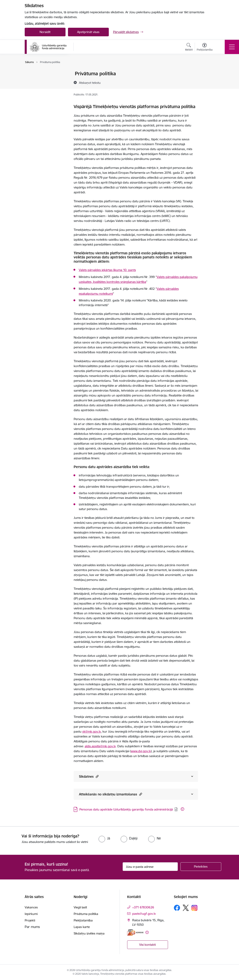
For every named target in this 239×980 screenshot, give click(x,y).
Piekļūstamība (38, 88)
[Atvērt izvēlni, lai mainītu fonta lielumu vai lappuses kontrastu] (205, 48)
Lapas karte (37, 95)
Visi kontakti (147, 945)
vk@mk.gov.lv (92, 731)
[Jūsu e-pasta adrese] (150, 867)
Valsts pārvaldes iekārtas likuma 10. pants (107, 270)
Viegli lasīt (36, 74)
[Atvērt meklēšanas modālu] (189, 48)
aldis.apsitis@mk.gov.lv (100, 746)
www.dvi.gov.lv (141, 751)
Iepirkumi (31, 914)
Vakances (31, 907)
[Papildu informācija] (182, 809)
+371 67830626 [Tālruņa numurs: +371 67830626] (143, 907)
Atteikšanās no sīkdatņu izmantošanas (111, 794)
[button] (97, 776)
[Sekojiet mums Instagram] (195, 908)
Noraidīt (45, 32)
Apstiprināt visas (88, 32)
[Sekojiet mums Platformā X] (186, 908)
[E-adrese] (135, 932)
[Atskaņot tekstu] (90, 83)
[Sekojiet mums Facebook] (177, 908)
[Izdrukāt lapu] (209, 72)
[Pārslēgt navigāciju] (232, 47)
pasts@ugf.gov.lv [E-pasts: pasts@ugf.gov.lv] (144, 914)
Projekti (30, 920)
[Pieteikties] (201, 867)
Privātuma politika (41, 81)
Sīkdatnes (89, 776)
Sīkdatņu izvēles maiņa (89, 933)
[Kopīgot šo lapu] (209, 82)
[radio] (104, 838)
